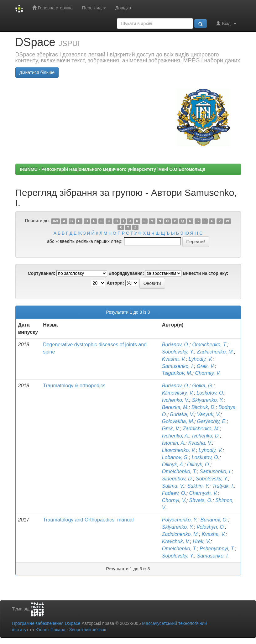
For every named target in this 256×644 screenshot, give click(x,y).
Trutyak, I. (223, 486)
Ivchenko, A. (176, 436)
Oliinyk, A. (173, 465)
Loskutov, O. (210, 393)
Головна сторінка (52, 8)
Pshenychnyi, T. (217, 549)
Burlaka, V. (182, 414)
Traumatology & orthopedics (74, 386)
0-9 (55, 221)
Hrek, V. (202, 541)
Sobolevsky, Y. (178, 352)
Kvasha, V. (174, 359)
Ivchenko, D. (206, 436)
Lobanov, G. (175, 457)
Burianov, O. (176, 345)
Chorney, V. (208, 373)
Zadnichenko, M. (216, 352)
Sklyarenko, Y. (208, 400)
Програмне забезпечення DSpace (46, 623)
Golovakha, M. (178, 421)
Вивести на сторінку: (205, 273)
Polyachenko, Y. (180, 520)
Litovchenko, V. (179, 450)
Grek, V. (206, 366)
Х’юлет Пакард (50, 630)
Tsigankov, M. (177, 373)
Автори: (115, 283)
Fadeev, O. (174, 493)
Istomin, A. (174, 443)
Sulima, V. (173, 486)
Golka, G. (203, 386)
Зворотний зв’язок (88, 630)
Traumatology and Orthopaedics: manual (88, 520)
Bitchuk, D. (204, 407)
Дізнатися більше (37, 72)
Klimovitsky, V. (178, 393)
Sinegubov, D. (178, 479)
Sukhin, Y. (198, 486)
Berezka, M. (175, 407)
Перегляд (94, 8)
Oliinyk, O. (199, 465)
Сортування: (41, 273)
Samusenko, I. (178, 366)
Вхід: (226, 23)
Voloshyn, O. (211, 527)
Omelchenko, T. (209, 345)
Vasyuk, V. (209, 414)
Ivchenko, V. (176, 400)
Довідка (123, 8)
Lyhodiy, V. (201, 359)
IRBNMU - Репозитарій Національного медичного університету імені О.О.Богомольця (113, 169)
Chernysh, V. (204, 493)
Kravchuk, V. (176, 541)
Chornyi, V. (174, 500)
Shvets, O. (201, 500)
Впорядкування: (126, 273)
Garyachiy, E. (212, 421)
